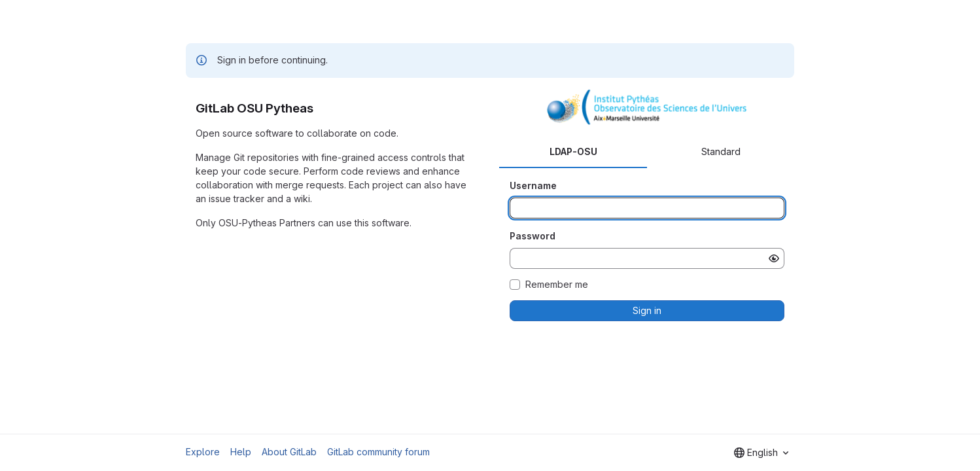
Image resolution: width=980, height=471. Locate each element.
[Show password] (774, 258)
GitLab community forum (378, 452)
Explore (203, 452)
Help (241, 452)
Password (533, 236)
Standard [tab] (721, 151)
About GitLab (289, 452)
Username (533, 185)
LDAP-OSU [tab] (573, 151)
